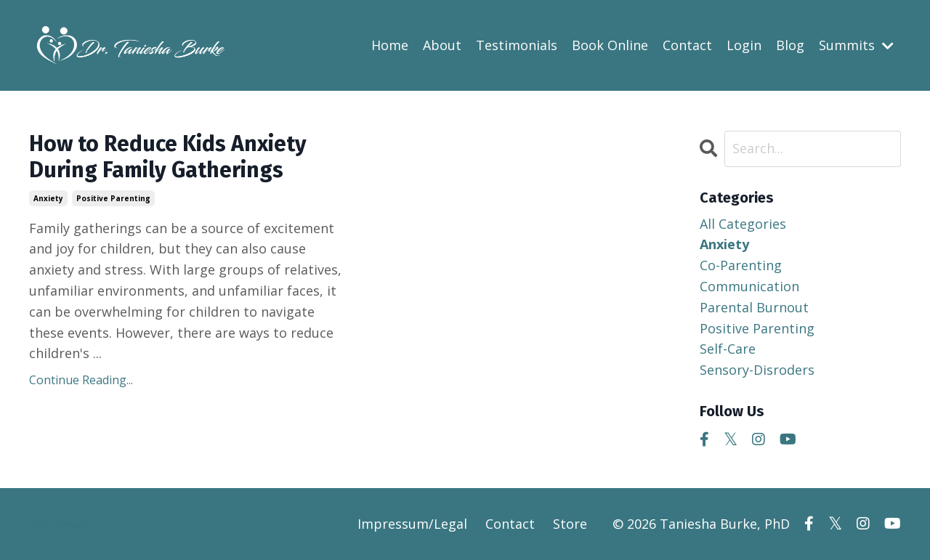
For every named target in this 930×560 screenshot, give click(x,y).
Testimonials (517, 45)
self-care (728, 349)
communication (749, 286)
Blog (790, 45)
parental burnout (754, 307)
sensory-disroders (757, 370)
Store (570, 524)
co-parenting (741, 265)
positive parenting (113, 198)
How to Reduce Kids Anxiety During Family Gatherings (168, 157)
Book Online (610, 45)
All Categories (743, 224)
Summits (856, 45)
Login (744, 45)
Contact (687, 45)
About (442, 45)
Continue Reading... (81, 380)
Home (390, 45)
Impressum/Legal (412, 524)
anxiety (48, 198)
